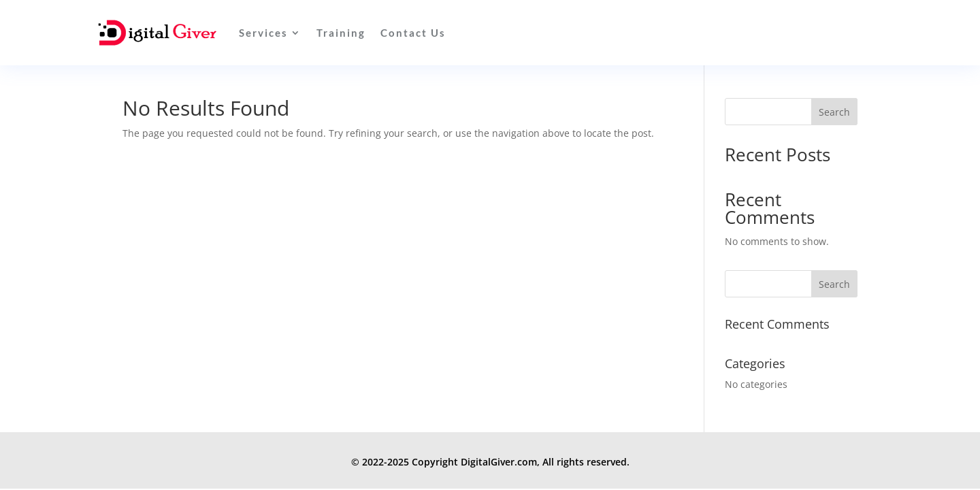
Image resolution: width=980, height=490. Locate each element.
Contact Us (413, 33)
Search (834, 112)
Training (341, 33)
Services (263, 33)
